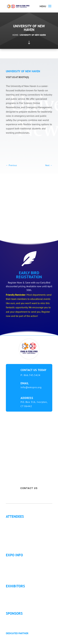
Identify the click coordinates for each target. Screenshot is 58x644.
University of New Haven (33, 35)
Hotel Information (18, 568)
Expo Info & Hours (18, 560)
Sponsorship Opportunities (23, 619)
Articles (12, 540)
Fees (11, 564)
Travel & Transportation (21, 571)
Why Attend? (15, 522)
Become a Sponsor (18, 622)
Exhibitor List (15, 591)
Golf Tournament (17, 544)
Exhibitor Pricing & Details (22, 595)
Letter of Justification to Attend (24, 537)
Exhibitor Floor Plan (19, 599)
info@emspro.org (31, 387)
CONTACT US (29, 488)
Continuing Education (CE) (22, 525)
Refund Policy (16, 575)
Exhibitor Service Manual (22, 602)
